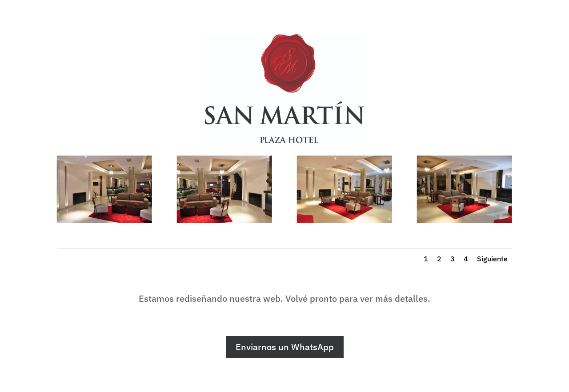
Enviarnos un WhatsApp (285, 347)
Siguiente (492, 259)
